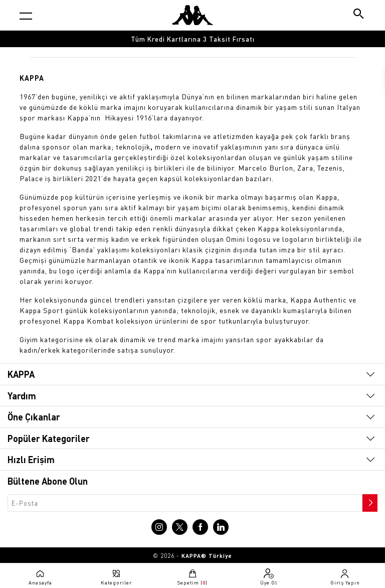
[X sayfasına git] (180, 527)
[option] (192, 39)
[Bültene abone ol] (369, 500)
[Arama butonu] (359, 15)
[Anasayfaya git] (192, 15)
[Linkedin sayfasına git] (221, 527)
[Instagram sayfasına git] (159, 527)
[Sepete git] (192, 577)
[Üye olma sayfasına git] (269, 577)
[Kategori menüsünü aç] (26, 16)
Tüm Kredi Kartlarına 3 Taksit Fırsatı (193, 39)
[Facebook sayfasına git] (200, 527)
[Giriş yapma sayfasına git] (345, 577)
